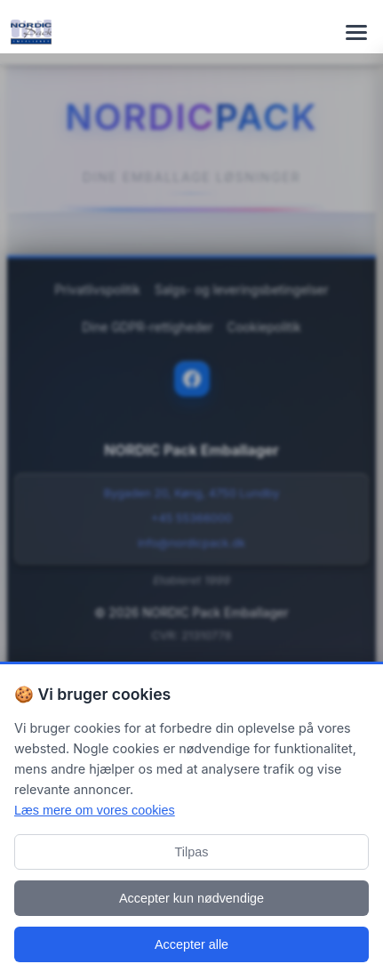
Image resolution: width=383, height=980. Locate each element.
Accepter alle (191, 944)
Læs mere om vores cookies (95, 810)
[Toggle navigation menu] (356, 32)
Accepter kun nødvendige (191, 898)
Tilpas (192, 852)
